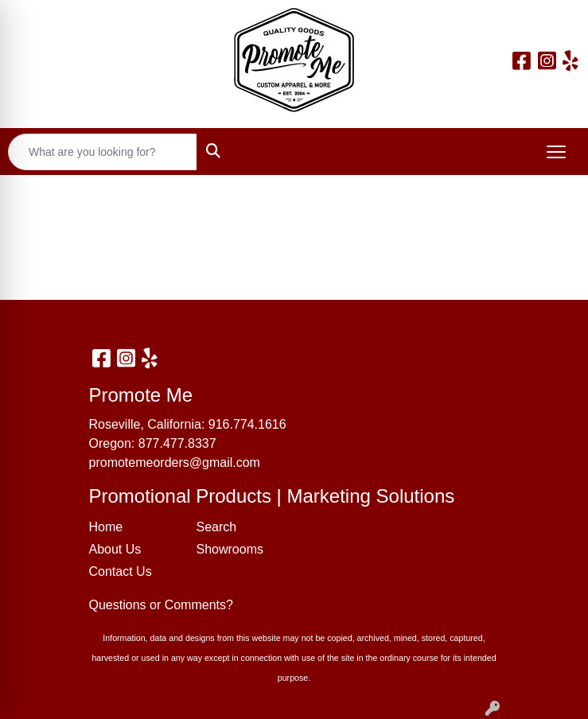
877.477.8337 (177, 443)
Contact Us (121, 571)
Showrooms (230, 549)
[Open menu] (556, 152)
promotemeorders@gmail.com (175, 462)
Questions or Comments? (161, 605)
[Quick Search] (103, 152)
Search (217, 527)
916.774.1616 (247, 424)
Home (106, 527)
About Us (115, 549)
